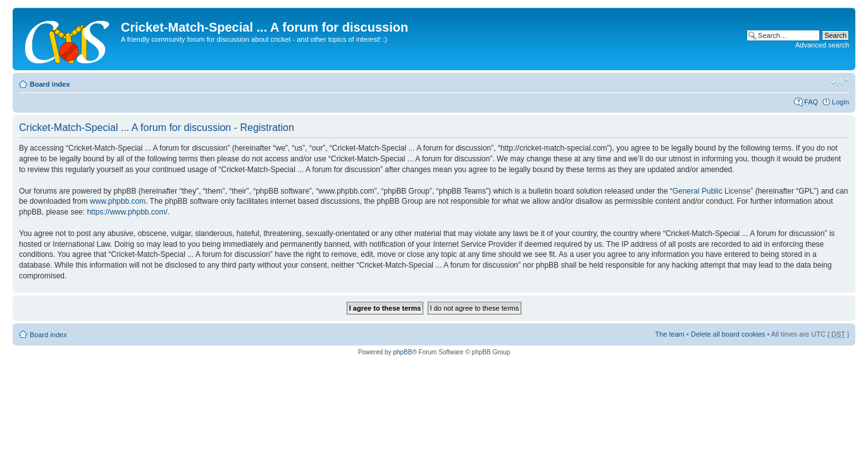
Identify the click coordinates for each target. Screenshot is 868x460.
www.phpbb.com (118, 201)
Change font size (840, 82)
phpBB (402, 352)
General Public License (711, 191)
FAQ (811, 102)
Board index (50, 84)
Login (840, 102)
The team (670, 334)
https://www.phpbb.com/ (127, 212)
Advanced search (822, 45)
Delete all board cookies (728, 334)
